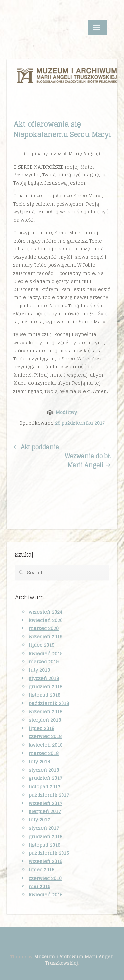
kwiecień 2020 (46, 620)
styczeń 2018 (44, 770)
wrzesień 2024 (45, 612)
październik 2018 (49, 703)
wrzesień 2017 (45, 803)
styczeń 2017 (44, 828)
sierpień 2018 (45, 720)
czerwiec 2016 (45, 878)
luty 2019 (39, 670)
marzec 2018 (44, 753)
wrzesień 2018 (45, 712)
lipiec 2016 (41, 869)
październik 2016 (49, 853)
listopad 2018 (44, 695)
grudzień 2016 (45, 836)
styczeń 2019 (44, 678)
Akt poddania (36, 447)
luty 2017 (39, 820)
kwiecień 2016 (46, 895)
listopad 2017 (44, 787)
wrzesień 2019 (45, 637)
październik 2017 (49, 795)
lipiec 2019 (41, 645)
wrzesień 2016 (45, 861)
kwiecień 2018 (46, 745)
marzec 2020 (44, 628)
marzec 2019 (44, 662)
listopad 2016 (44, 845)
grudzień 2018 (45, 686)
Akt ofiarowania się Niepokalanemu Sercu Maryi (62, 129)
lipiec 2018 (41, 728)
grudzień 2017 (45, 778)
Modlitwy (66, 412)
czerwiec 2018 (45, 736)
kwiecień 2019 (46, 653)
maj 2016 (40, 886)
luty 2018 (39, 761)
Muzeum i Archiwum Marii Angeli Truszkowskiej (74, 960)
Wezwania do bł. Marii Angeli (88, 461)
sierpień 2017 (45, 811)
